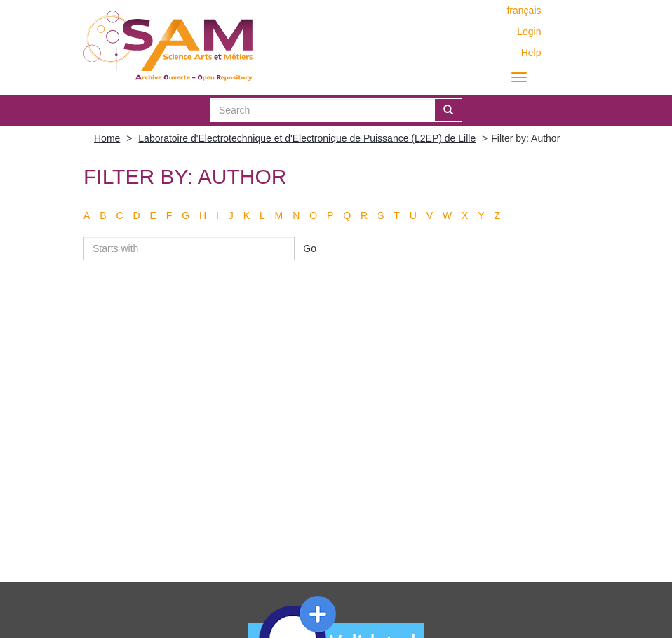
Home (107, 138)
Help (531, 53)
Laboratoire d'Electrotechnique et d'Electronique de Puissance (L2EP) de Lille (307, 138)
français (524, 11)
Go (310, 248)
